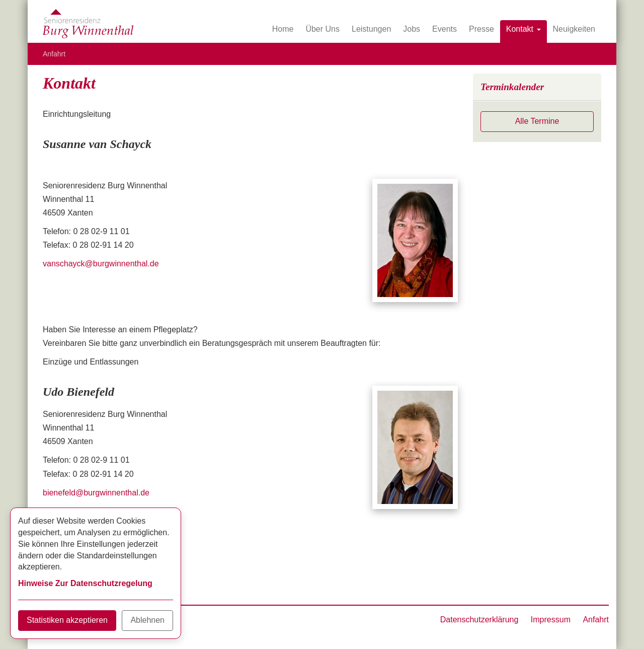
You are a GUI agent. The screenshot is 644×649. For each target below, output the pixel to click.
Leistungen (371, 29)
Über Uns (323, 29)
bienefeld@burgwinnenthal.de (96, 493)
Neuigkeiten (574, 29)
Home (283, 29)
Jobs (412, 29)
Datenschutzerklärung (479, 620)
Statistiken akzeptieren (67, 620)
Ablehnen (147, 620)
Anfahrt (54, 54)
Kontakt (524, 29)
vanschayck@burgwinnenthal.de (101, 264)
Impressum (551, 620)
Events (445, 29)
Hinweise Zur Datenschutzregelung (85, 583)
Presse (481, 29)
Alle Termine (537, 121)
